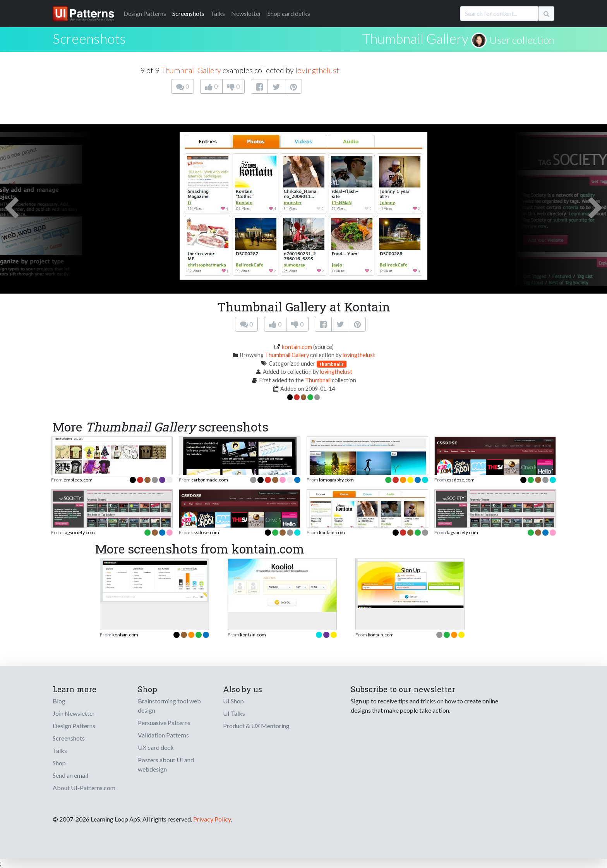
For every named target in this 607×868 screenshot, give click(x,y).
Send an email (70, 775)
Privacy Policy (212, 819)
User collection (522, 40)
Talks (218, 13)
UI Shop (233, 701)
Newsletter (246, 13)
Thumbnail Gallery (415, 38)
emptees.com (78, 480)
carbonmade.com (210, 480)
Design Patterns (74, 726)
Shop (59, 763)
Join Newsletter (74, 713)
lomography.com (336, 480)
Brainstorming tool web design (169, 706)
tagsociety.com (79, 532)
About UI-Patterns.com (84, 788)
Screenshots (188, 13)
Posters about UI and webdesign (166, 764)
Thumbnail (318, 380)
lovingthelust (317, 70)
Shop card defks (289, 13)
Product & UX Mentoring (256, 726)
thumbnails (332, 364)
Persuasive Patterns (164, 723)
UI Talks (234, 713)
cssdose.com (461, 480)
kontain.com (297, 347)
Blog (59, 701)
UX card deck (156, 747)
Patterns (145, 13)
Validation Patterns (163, 735)
